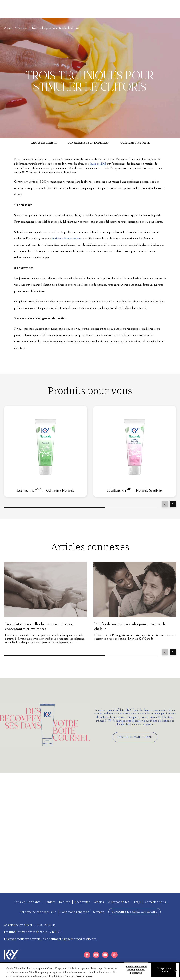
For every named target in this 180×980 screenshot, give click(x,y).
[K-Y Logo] (12, 955)
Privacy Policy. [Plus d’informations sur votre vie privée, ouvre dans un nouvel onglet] (84, 976)
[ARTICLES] (66, 9)
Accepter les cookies (164, 970)
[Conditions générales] (75, 912)
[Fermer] (176, 971)
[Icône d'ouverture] (172, 9)
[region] (90, 971)
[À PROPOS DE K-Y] (91, 9)
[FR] (163, 9)
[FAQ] (106, 9)
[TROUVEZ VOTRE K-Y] (38, 9)
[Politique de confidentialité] (38, 912)
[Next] (173, 504)
